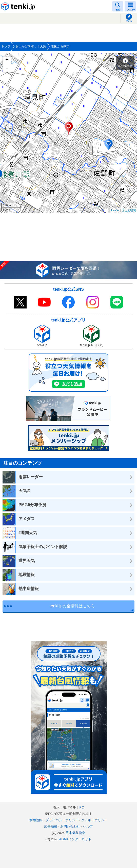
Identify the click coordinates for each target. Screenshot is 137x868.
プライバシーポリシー (62, 820)
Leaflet (115, 210)
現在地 (129, 21)
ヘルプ (88, 826)
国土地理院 (129, 210)
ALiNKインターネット (75, 839)
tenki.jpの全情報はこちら (72, 606)
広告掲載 (51, 826)
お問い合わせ (70, 826)
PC (82, 807)
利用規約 (36, 820)
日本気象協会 (75, 833)
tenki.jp (19, 6)
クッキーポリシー (94, 820)
